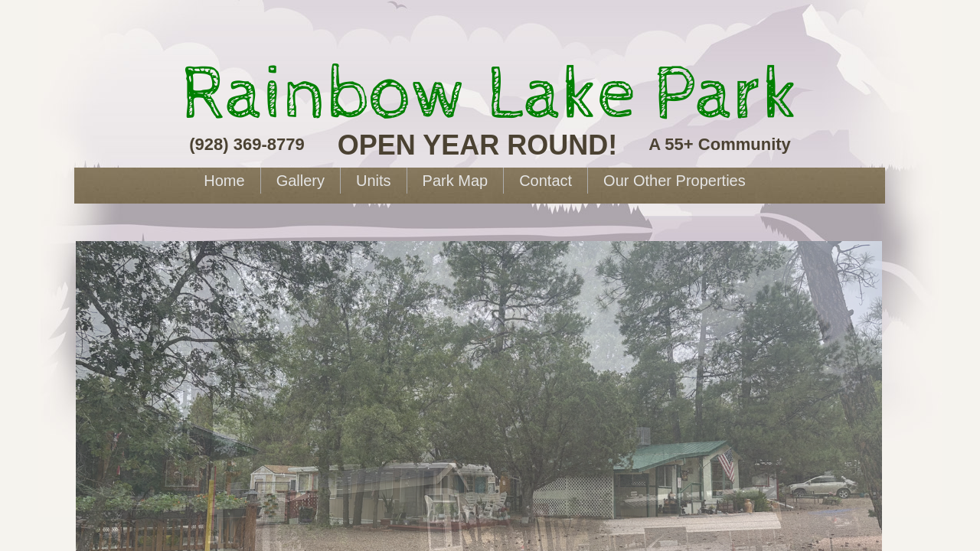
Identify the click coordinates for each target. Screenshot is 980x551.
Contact (546, 181)
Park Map (456, 181)
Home (224, 181)
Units (374, 181)
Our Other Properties (675, 181)
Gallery (301, 181)
